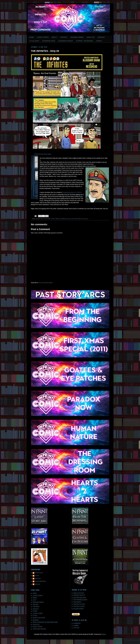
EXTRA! (35, 616)
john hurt (69, 219)
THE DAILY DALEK (79, 606)
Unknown (38, 584)
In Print (53, 219)
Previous (41, 154)
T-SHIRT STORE (38, 613)
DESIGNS (101, 37)
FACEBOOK (77, 623)
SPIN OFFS (36, 625)
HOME (31, 37)
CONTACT (64, 37)
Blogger (104, 634)
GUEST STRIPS (37, 627)
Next (45, 154)
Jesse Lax (38, 578)
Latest (49, 154)
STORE (35, 611)
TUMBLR (76, 626)
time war (86, 219)
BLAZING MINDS (78, 609)
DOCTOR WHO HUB (80, 598)
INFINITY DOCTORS (39, 618)
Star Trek (81, 219)
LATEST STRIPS (43, 37)
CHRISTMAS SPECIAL (39, 629)
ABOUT (54, 37)
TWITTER (76, 628)
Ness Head (75, 219)
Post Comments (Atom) (46, 283)
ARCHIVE (35, 604)
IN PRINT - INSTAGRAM (84, 41)
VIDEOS (99, 41)
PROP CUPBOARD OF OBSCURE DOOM (45, 622)
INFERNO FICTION (79, 604)
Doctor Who (47, 219)
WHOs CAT (91, 37)
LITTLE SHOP (34, 41)
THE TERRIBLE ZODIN (80, 600)
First (36, 154)
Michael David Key (40, 581)
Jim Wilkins (63, 219)
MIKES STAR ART (79, 593)
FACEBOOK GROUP (66, 41)
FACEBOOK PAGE (49, 41)
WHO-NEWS (77, 602)
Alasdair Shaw (40, 219)
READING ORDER (77, 37)
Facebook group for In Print (71, 192)
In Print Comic (39, 573)
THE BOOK (36, 607)
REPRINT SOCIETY (79, 595)
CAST (34, 600)
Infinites (57, 219)
